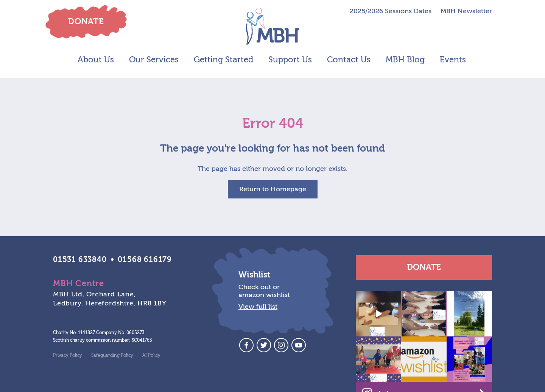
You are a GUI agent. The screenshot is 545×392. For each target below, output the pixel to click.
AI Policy (151, 355)
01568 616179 (145, 260)
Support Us (290, 60)
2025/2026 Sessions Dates (391, 11)
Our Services (154, 60)
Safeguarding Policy (112, 355)
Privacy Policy (68, 355)
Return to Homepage (273, 189)
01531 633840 (80, 260)
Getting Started (223, 60)
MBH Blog (405, 60)
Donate (424, 267)
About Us (96, 60)
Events (453, 60)
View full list (258, 307)
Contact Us (349, 60)
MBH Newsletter (466, 11)
